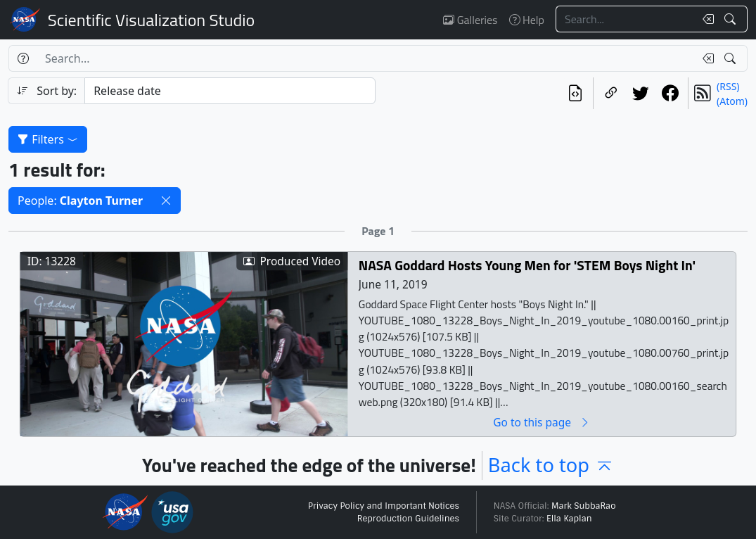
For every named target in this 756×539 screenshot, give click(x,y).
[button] (166, 201)
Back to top (551, 465)
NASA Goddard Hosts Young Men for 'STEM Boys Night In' (527, 266)
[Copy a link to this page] (611, 93)
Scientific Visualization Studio (151, 20)
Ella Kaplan (569, 519)
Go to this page (542, 423)
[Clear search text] (705, 19)
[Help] (23, 58)
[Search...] (625, 19)
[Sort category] (230, 91)
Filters (48, 139)
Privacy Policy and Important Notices (384, 506)
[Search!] (732, 19)
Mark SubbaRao (584, 506)
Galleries (470, 20)
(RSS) (728, 86)
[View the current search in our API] (575, 93)
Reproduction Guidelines (408, 519)
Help (527, 20)
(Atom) (732, 101)
